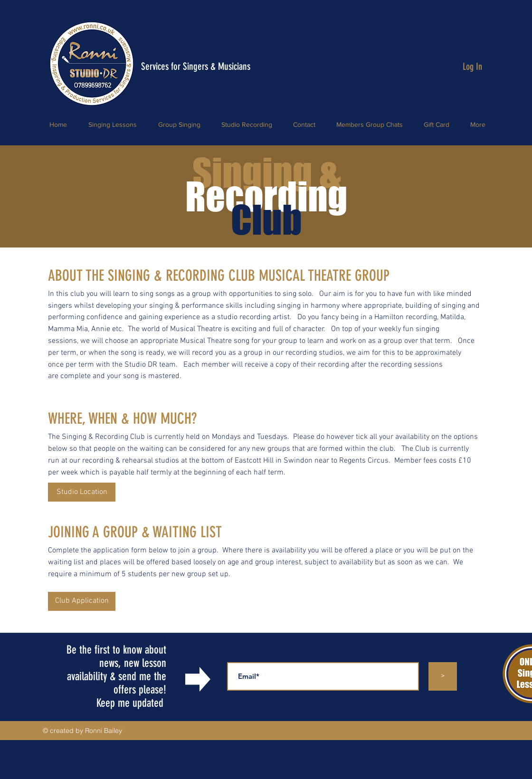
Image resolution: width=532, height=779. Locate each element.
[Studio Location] (82, 492)
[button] (82, 601)
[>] (443, 676)
